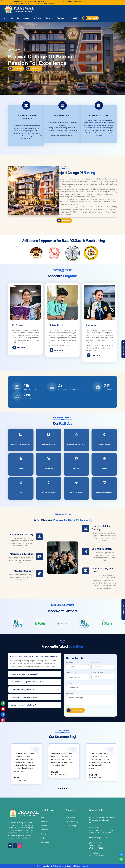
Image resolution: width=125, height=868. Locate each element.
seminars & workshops (104, 493)
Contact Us (74, 18)
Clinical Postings (104, 444)
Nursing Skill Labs (49, 444)
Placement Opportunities (76, 444)
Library (21, 468)
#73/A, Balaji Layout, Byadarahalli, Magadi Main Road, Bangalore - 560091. (102, 820)
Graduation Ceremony (76, 493)
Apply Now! (90, 18)
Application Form (123, 349)
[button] (59, 788)
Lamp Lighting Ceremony (49, 493)
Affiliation (38, 18)
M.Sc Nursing (92, 325)
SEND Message (75, 710)
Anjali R (17, 778)
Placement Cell (62, 116)
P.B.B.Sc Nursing (56, 325)
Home (5, 18)
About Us (15, 18)
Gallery (49, 18)
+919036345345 (96, 843)
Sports (104, 468)
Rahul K (55, 772)
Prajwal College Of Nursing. (63, 866)
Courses (26, 18)
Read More (64, 220)
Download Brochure (123, 609)
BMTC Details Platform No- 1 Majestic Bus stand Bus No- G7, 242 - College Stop (101, 830)
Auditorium (49, 468)
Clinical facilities (99, 116)
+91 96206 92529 (24, 3)
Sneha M (93, 775)
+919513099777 (11, 3)
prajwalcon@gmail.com (46, 3)
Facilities (60, 18)
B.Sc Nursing (17, 325)
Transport (76, 468)
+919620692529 (96, 848)
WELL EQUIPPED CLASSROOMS (21, 444)
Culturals (21, 493)
